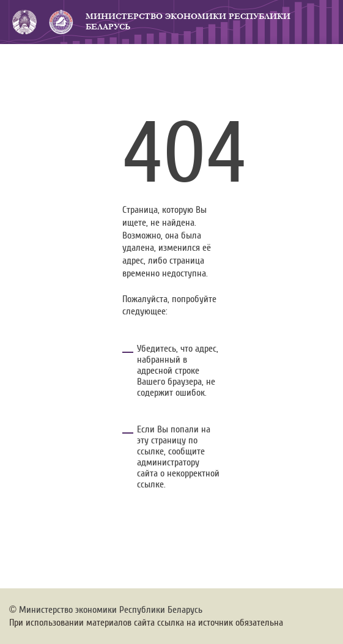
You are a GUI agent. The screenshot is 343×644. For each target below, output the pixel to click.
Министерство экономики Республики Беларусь (188, 22)
